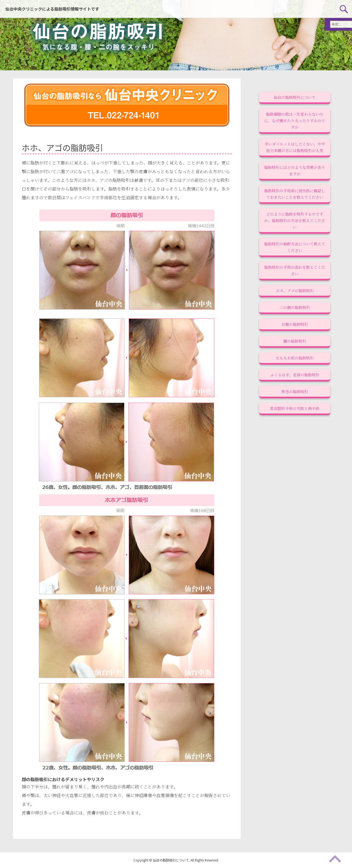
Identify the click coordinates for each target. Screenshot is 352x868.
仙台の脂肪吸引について (295, 97)
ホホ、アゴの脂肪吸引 (295, 291)
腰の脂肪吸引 (295, 341)
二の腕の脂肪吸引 (295, 307)
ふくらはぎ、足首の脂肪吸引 (295, 375)
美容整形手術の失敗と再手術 (295, 408)
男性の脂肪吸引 (295, 392)
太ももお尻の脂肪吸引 (295, 358)
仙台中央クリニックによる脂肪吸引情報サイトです (52, 9)
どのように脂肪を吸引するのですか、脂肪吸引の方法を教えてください (295, 220)
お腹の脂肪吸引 (295, 324)
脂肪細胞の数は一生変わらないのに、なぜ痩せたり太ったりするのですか (295, 121)
